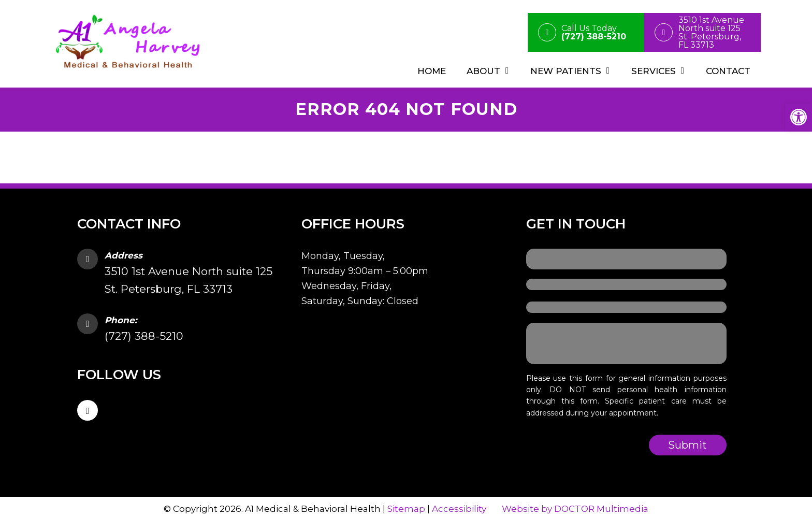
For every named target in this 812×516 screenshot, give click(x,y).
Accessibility (459, 509)
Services (654, 71)
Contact (728, 71)
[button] (799, 117)
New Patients (566, 71)
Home (432, 71)
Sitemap (406, 509)
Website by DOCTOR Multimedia (575, 509)
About (483, 71)
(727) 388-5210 (144, 336)
